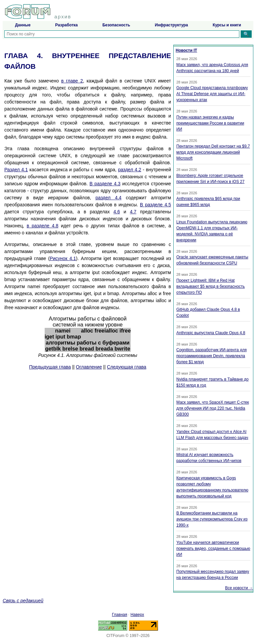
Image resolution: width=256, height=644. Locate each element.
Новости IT (186, 50)
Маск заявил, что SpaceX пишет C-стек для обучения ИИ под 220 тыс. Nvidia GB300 (213, 408)
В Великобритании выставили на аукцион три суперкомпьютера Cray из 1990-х (212, 519)
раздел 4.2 (129, 170)
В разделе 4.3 (105, 184)
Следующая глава (127, 367)
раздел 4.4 (108, 198)
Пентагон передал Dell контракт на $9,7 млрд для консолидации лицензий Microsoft (213, 152)
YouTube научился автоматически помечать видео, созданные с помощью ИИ (213, 549)
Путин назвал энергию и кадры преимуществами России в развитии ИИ (210, 123)
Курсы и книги (227, 25)
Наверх (137, 615)
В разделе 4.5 (155, 205)
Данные (23, 25)
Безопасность (116, 25)
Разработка (67, 25)
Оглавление (89, 367)
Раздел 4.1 (16, 170)
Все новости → (239, 588)
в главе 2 (72, 81)
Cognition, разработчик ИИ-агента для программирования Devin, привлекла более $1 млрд (211, 356)
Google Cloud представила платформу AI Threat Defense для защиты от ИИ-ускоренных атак (212, 94)
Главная (120, 615)
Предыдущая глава (50, 367)
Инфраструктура (171, 25)
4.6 (116, 212)
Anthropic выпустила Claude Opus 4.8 (211, 333)
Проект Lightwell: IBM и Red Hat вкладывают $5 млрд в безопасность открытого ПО (210, 286)
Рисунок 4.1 (63, 258)
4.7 (133, 212)
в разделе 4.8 (42, 226)
